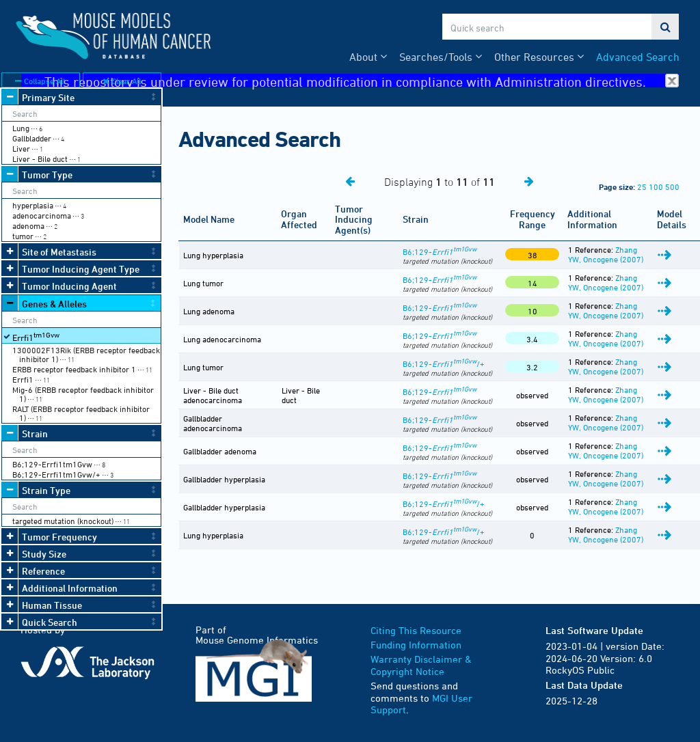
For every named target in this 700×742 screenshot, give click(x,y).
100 (656, 187)
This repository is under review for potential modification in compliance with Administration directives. (362, 81)
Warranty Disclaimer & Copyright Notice (421, 665)
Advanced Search (638, 57)
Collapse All (40, 81)
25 (642, 187)
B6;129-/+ (444, 363)
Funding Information (416, 645)
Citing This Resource (416, 630)
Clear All (122, 81)
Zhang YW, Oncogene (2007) (606, 254)
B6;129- (440, 251)
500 (672, 187)
